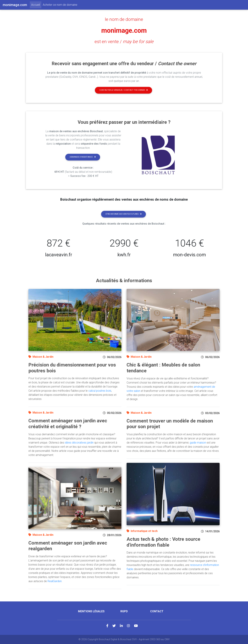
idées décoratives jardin (79, 443)
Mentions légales (91, 611)
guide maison (198, 443)
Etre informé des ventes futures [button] (124, 214)
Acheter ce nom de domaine (60, 5)
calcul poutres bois (100, 391)
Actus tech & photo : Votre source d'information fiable (163, 542)
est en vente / (124, 42)
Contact (157, 611)
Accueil (36, 4)
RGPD (124, 611)
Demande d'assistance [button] (83, 157)
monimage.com (124, 30)
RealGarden (55, 581)
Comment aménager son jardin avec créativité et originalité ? (68, 424)
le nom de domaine (124, 19)
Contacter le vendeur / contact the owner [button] (124, 90)
